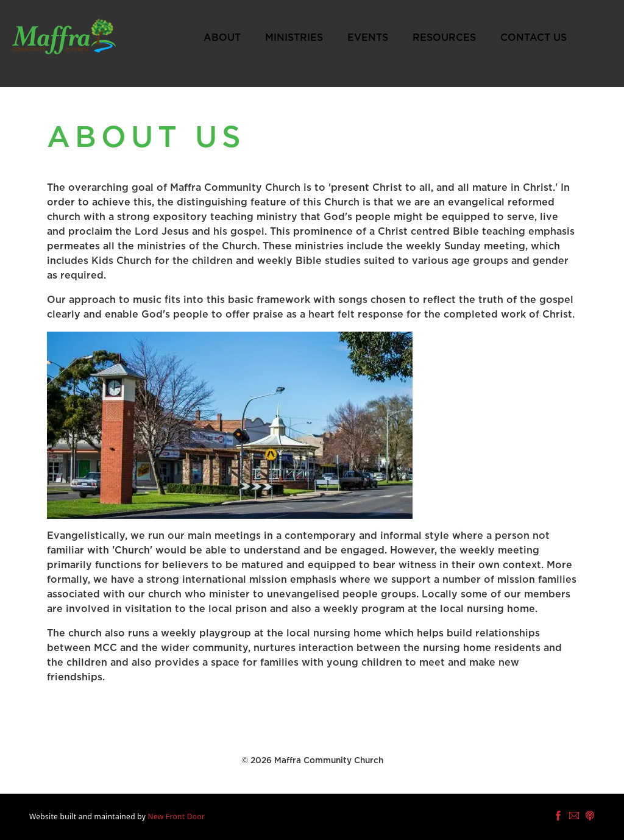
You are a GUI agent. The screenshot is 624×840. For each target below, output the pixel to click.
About (222, 38)
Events (368, 38)
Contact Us (534, 38)
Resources (444, 38)
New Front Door (177, 817)
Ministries (294, 38)
